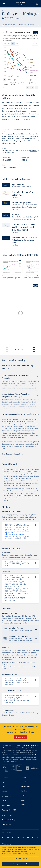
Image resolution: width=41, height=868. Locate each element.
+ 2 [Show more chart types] (17, 44)
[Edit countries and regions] (35, 44)
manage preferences (30, 854)
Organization (26, 794)
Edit (36, 44)
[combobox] (32, 4)
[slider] (15, 80)
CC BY (4, 87)
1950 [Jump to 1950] (10, 80)
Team (23, 804)
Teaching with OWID (9, 818)
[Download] (28, 87)
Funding (24, 799)
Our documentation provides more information (23, 661)
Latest (4, 809)
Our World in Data (21, 3)
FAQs (4, 770)
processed (34, 151)
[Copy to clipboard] (33, 525)
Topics (4, 790)
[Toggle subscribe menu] (37, 4)
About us (25, 790)
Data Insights (6, 832)
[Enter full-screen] (37, 87)
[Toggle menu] (4, 4)
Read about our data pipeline (12, 454)
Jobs (23, 808)
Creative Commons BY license (14, 493)
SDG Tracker (6, 813)
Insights (4, 799)
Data (3, 794)
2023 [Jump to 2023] (36, 80)
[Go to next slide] (34, 350)
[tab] (5, 44)
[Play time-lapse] (4, 80)
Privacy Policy (17, 854)
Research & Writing (27, 25)
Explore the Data (8, 25)
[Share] (32, 87)
